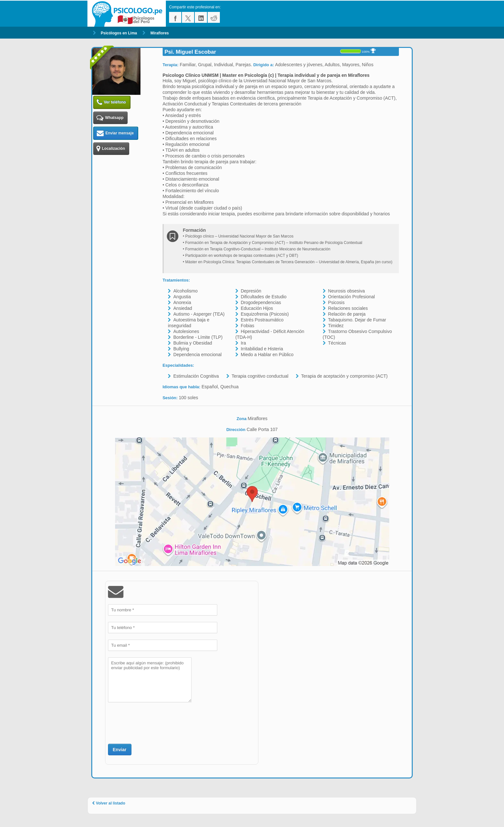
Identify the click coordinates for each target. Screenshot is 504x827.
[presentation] (157, 722)
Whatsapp (110, 118)
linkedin (201, 17)
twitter (188, 17)
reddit (214, 17)
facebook (175, 17)
